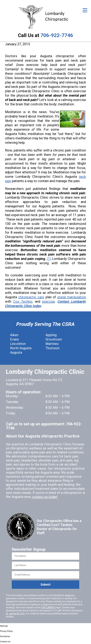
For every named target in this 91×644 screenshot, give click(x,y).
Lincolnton (18, 344)
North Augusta (21, 348)
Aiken (14, 335)
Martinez (52, 344)
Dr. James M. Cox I (15, 614)
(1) (49, 259)
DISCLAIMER (48, 607)
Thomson (52, 348)
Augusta (16, 352)
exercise (49, 301)
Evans (14, 339)
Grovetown (54, 339)
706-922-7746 (57, 35)
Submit (45, 584)
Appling (51, 335)
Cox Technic (23, 301)
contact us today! (45, 497)
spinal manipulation (72, 297)
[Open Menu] (85, 10)
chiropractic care (31, 297)
